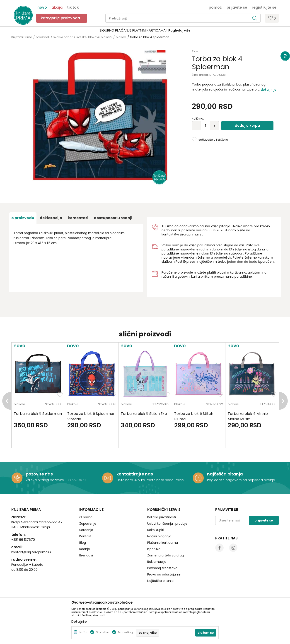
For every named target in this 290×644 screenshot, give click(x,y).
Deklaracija (51, 218)
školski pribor (63, 37)
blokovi (121, 37)
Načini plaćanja (159, 536)
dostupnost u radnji (113, 218)
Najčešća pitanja (160, 581)
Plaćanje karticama (163, 543)
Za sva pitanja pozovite (45, 480)
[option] (145, 31)
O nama (86, 517)
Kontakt (85, 536)
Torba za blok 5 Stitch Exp (144, 414)
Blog (83, 543)
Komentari (78, 218)
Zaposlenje (88, 524)
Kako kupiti (156, 530)
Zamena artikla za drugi (166, 555)
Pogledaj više (179, 30)
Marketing (125, 632)
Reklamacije (157, 562)
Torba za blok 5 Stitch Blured (194, 416)
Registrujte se (264, 7)
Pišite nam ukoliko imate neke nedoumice (150, 480)
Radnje (85, 549)
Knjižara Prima (22, 37)
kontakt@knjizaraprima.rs (181, 234)
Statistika (103, 632)
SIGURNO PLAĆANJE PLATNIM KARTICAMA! (133, 30)
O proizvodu (23, 218)
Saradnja (86, 530)
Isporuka (154, 549)
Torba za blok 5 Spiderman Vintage (91, 416)
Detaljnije (268, 90)
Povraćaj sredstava (162, 568)
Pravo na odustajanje (164, 574)
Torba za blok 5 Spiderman (38, 414)
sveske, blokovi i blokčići (94, 37)
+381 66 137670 (23, 540)
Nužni (83, 632)
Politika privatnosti (162, 517)
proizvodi (43, 37)
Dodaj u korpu (247, 126)
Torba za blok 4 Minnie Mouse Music (248, 416)
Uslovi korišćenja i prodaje (167, 524)
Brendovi (86, 555)
